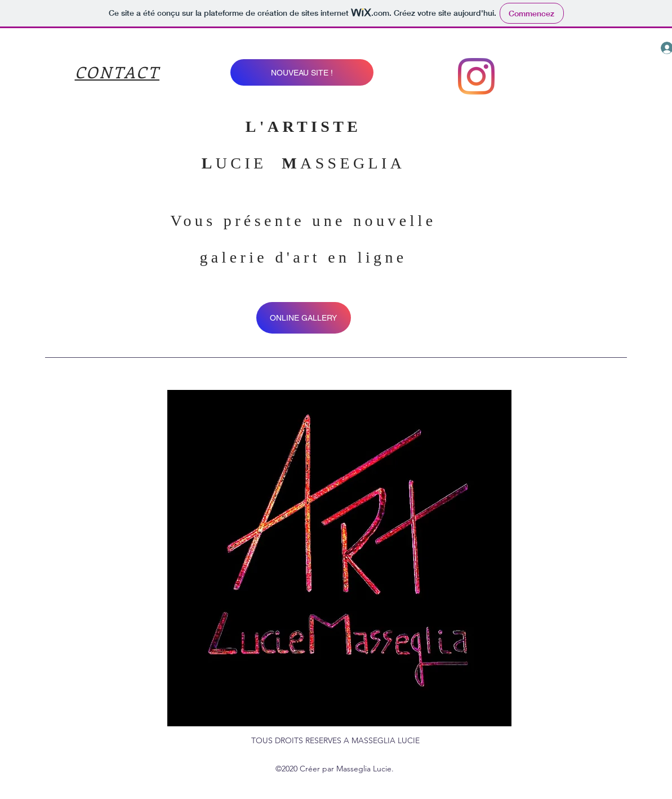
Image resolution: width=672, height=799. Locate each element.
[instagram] (476, 76)
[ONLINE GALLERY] (304, 318)
